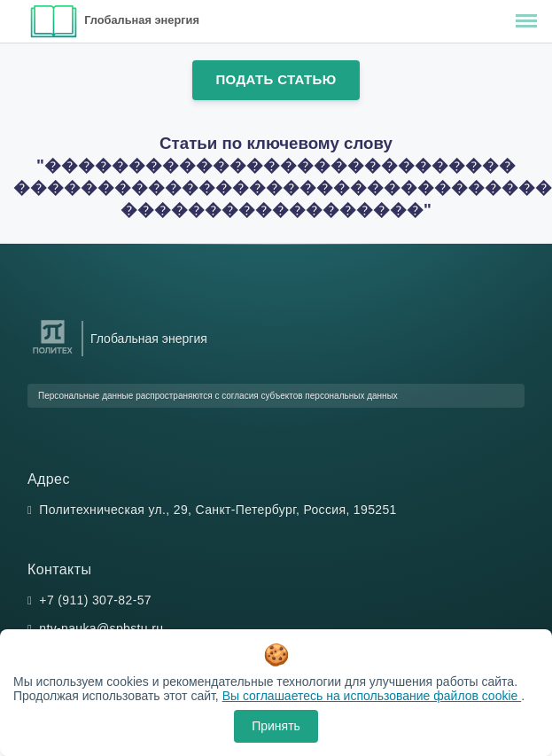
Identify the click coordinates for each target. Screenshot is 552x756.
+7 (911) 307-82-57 (95, 600)
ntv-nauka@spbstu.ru (101, 628)
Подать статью (276, 79)
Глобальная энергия (142, 20)
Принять (276, 726)
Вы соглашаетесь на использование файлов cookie (372, 696)
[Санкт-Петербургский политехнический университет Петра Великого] (53, 354)
